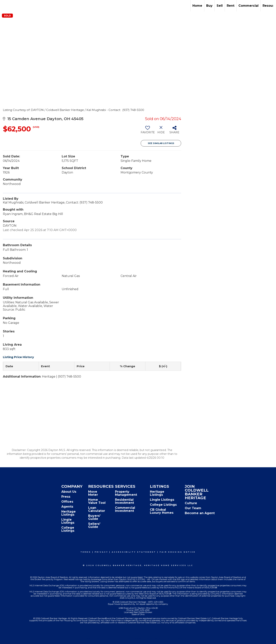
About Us (69, 492)
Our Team (193, 508)
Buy (209, 6)
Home (197, 6)
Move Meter (93, 493)
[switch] (147, 131)
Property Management (126, 493)
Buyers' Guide (94, 517)
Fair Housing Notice (178, 552)
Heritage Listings (69, 513)
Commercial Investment (125, 509)
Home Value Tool (97, 501)
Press (66, 497)
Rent (231, 6)
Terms (86, 552)
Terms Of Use (91, 638)
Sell (220, 6)
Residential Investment (124, 501)
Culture (191, 503)
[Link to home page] (5, 6)
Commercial (248, 6)
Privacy (101, 552)
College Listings (68, 529)
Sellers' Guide (94, 525)
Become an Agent (200, 513)
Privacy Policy (114, 638)
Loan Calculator (97, 509)
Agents (67, 507)
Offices (67, 502)
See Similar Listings (161, 143)
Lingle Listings (68, 521)
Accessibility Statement (134, 552)
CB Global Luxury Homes (162, 511)
